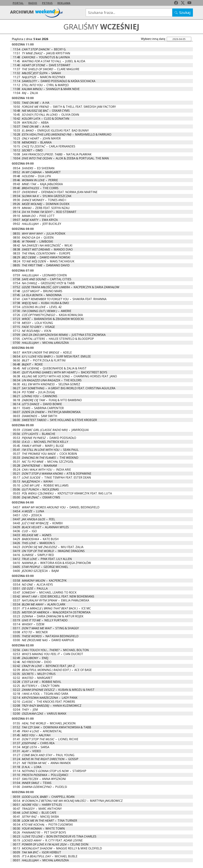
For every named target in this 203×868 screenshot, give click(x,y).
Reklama (64, 3)
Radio (33, 3)
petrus (47, 3)
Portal (18, 3)
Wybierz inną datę (153, 39)
